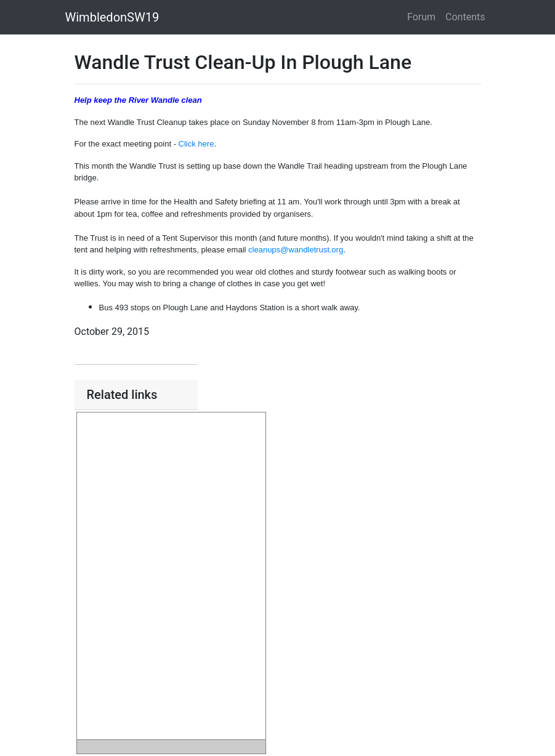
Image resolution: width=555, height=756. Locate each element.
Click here (196, 144)
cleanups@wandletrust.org (296, 250)
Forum (421, 17)
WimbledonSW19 (112, 17)
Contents (465, 17)
